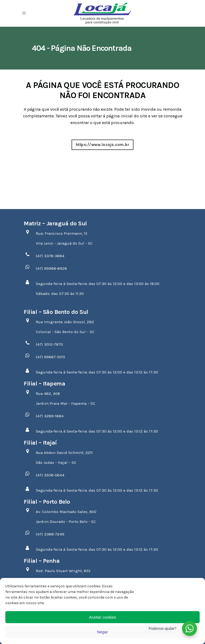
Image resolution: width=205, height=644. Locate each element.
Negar (103, 632)
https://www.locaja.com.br (103, 145)
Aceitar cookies (102, 617)
